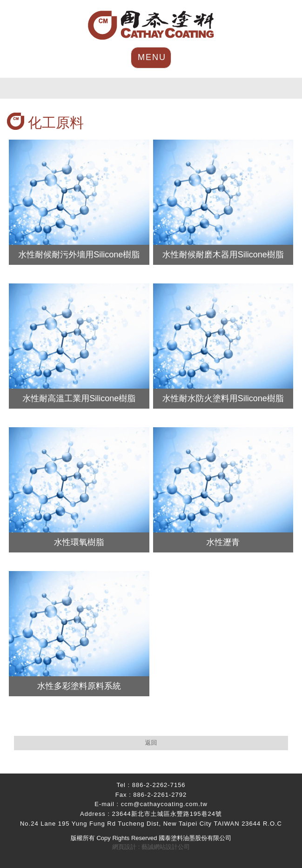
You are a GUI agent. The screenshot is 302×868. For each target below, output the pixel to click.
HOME (151, 25)
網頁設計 (124, 847)
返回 (151, 743)
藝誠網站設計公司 (166, 847)
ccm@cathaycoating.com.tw (164, 804)
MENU (152, 57)
